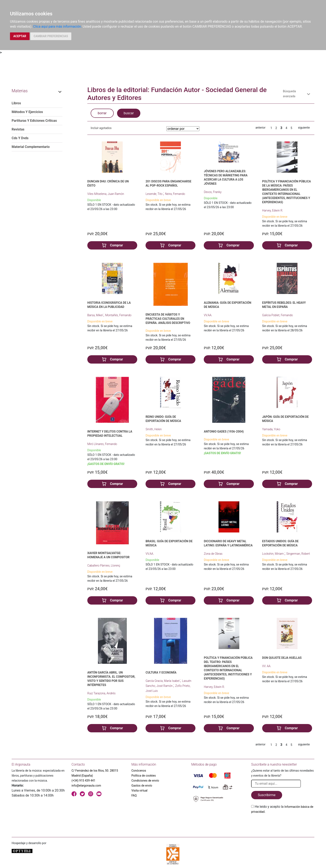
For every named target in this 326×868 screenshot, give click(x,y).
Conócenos (139, 771)
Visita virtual (139, 791)
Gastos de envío (142, 786)
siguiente (304, 128)
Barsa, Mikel (95, 315)
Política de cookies (144, 776)
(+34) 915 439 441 (83, 781)
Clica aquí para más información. (57, 26)
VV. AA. (267, 666)
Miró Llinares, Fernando (102, 444)
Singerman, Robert (298, 554)
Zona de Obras (213, 554)
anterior (261, 128)
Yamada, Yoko (271, 429)
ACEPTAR (20, 36)
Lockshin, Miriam (273, 554)
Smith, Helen (154, 429)
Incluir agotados (101, 128)
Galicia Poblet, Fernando (278, 315)
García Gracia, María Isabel (163, 681)
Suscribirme (267, 795)
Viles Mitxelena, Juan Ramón (106, 194)
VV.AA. (208, 315)
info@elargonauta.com (86, 786)
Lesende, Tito (154, 194)
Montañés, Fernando (118, 315)
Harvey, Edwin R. (273, 210)
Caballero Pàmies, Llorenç (104, 566)
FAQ (134, 795)
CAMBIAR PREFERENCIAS (51, 36)
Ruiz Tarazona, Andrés (101, 693)
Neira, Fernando (175, 194)
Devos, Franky (213, 192)
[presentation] (283, 824)
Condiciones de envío (145, 781)
